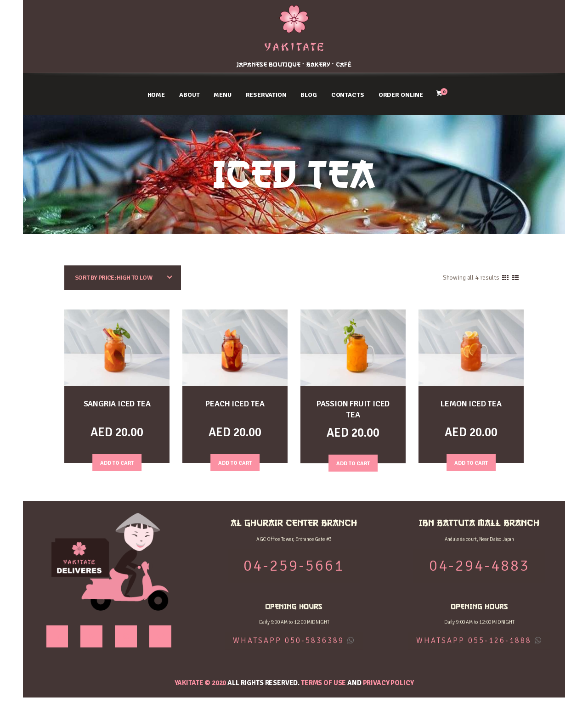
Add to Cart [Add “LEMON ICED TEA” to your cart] (471, 461)
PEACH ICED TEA (235, 403)
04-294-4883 (503, 37)
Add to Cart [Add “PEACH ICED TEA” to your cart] (235, 461)
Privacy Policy (388, 682)
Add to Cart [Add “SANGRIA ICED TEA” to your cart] (117, 461)
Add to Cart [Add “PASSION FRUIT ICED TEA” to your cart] (353, 461)
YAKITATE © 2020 (201, 682)
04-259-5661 (86, 37)
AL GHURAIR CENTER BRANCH (86, 15)
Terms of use (323, 682)
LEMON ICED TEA (471, 403)
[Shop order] (123, 278)
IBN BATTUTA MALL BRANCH (502, 15)
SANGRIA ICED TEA (117, 403)
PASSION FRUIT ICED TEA (353, 409)
